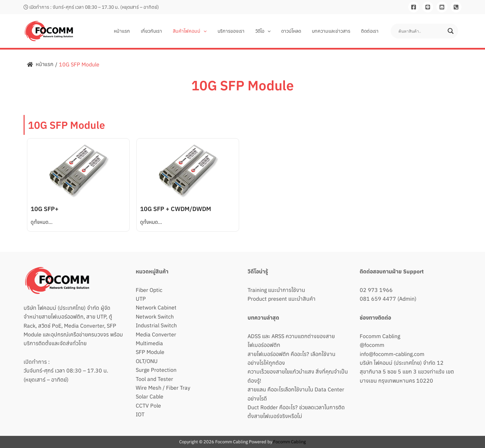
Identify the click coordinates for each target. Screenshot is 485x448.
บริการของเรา (237, 31)
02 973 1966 (376, 290)
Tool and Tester (154, 379)
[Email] (442, 7)
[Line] (428, 7)
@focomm (372, 345)
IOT (140, 414)
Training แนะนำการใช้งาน (276, 290)
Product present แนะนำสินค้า (282, 299)
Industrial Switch (156, 325)
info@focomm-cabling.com (392, 354)
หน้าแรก (132, 31)
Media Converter (156, 334)
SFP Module (150, 352)
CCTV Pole (148, 406)
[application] (211, 31)
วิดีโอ (268, 31)
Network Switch (155, 317)
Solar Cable (150, 396)
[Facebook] (414, 7)
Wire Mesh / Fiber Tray (163, 388)
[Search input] (421, 31)
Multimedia (149, 343)
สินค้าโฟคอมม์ (197, 31)
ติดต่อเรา (370, 31)
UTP (141, 299)
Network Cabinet (156, 307)
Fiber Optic (149, 290)
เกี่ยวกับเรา (160, 31)
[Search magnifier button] (451, 31)
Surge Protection (156, 370)
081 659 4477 (378, 299)
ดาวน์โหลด (295, 31)
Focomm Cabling (380, 336)
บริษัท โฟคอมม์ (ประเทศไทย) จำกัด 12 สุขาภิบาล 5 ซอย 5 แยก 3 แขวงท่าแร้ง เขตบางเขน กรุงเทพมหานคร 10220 (407, 372)
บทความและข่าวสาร (333, 31)
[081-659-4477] (456, 7)
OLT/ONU (147, 361)
